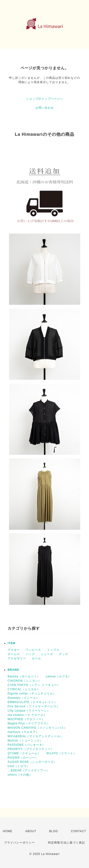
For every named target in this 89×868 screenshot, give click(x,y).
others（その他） (20, 775)
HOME (8, 831)
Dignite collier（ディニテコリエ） (32, 694)
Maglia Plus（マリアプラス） (29, 723)
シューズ (47, 654)
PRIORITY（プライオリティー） (31, 749)
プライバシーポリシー (19, 843)
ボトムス (14, 654)
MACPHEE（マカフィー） (26, 719)
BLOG (54, 831)
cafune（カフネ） (59, 676)
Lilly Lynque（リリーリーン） (29, 711)
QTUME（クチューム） (24, 753)
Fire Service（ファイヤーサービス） (34, 706)
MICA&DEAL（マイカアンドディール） (35, 736)
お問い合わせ (45, 108)
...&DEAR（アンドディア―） (28, 770)
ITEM (12, 643)
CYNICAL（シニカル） (24, 689)
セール (36, 658)
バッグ (30, 654)
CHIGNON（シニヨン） (24, 681)
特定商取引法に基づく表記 (66, 843)
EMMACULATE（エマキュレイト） (32, 702)
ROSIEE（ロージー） (23, 758)
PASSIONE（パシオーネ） (26, 745)
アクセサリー (17, 658)
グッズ (63, 654)
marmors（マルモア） (23, 732)
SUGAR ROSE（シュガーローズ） (32, 762)
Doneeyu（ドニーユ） (23, 698)
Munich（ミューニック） (25, 741)
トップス (53, 650)
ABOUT (31, 831)
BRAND (13, 670)
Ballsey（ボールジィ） (24, 676)
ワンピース (33, 650)
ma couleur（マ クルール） (27, 715)
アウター (14, 650)
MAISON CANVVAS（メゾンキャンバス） (37, 728)
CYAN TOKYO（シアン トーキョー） (34, 685)
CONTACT (79, 831)
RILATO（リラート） (61, 753)
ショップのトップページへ (45, 99)
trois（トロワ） (19, 766)
